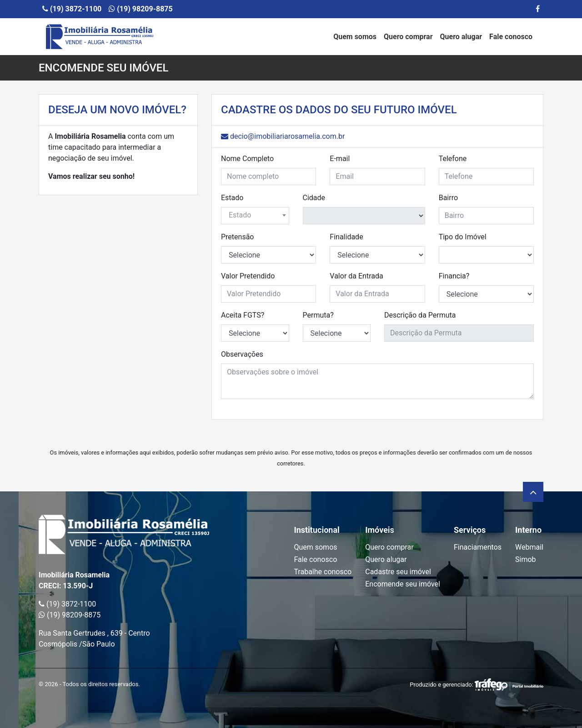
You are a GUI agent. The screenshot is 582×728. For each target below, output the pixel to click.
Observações (242, 354)
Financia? (454, 276)
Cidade (314, 198)
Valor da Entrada (356, 276)
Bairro (448, 198)
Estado (232, 198)
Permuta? (318, 315)
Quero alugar (461, 37)
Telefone (453, 159)
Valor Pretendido (248, 276)
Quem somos (355, 37)
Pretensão (238, 237)
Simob (526, 559)
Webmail (529, 547)
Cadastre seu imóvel (398, 572)
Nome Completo (247, 159)
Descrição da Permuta (420, 315)
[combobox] (255, 216)
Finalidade (346, 237)
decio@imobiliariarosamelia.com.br (283, 136)
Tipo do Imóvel (463, 237)
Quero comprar (408, 37)
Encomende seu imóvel (403, 584)
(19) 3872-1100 (72, 9)
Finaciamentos (478, 547)
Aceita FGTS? (243, 315)
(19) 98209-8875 (140, 9)
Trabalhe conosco (323, 572)
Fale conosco (511, 37)
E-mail (340, 159)
